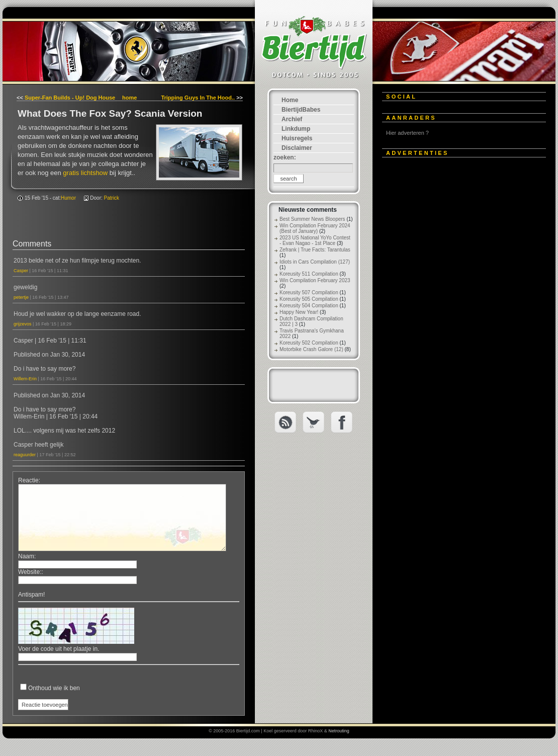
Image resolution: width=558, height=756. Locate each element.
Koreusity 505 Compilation (309, 299)
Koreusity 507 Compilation (309, 292)
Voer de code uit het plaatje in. (59, 649)
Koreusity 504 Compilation (309, 306)
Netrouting (339, 731)
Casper (21, 271)
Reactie (28, 480)
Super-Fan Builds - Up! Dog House (70, 98)
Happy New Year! (299, 312)
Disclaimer (297, 148)
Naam (26, 556)
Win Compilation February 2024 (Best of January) (315, 228)
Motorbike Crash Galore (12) (311, 349)
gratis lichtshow (85, 173)
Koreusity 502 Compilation (309, 343)
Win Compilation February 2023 (315, 280)
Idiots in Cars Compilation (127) (315, 262)
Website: (30, 572)
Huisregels (297, 138)
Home (290, 100)
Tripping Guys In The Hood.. (198, 98)
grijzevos (23, 324)
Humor (68, 198)
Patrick (112, 198)
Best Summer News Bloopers (312, 219)
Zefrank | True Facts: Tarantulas (315, 250)
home (129, 98)
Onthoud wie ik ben (54, 688)
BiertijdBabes (301, 110)
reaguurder (25, 455)
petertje (21, 297)
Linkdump (296, 129)
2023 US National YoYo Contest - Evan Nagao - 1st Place (315, 240)
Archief (292, 119)
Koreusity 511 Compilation (309, 274)
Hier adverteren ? (407, 133)
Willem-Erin (25, 379)
